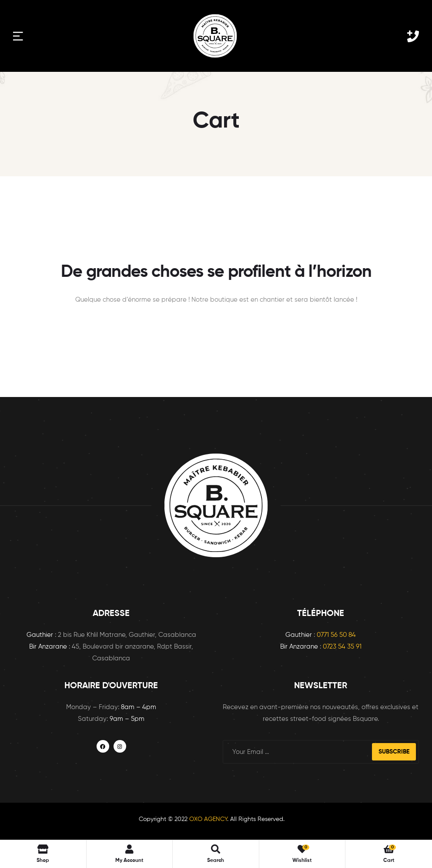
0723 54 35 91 (342, 647)
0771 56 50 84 (336, 635)
